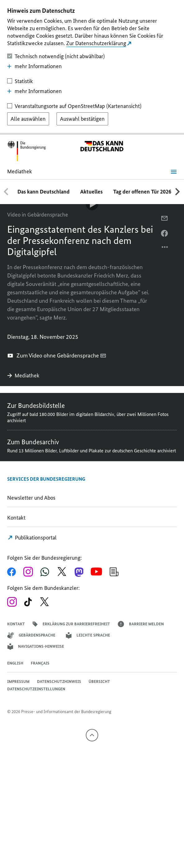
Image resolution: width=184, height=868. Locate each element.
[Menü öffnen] (174, 172)
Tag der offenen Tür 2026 (142, 192)
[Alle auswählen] (28, 119)
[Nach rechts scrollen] (178, 192)
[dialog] (92, 67)
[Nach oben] (92, 735)
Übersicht (99, 681)
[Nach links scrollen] (6, 192)
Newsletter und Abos (32, 498)
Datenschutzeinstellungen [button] (36, 689)
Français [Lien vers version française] (40, 663)
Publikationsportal (32, 538)
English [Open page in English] (15, 663)
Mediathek (24, 376)
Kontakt (16, 518)
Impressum (18, 681)
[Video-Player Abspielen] (92, 204)
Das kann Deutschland (44, 192)
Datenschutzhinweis (59, 681)
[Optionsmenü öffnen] (165, 249)
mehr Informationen (34, 66)
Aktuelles (91, 192)
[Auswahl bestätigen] (82, 119)
